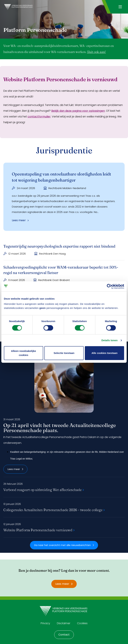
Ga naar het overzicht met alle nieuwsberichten (64, 545)
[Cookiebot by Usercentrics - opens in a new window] (109, 286)
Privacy (45, 623)
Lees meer (15, 469)
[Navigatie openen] (120, 7)
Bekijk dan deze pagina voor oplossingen (78, 111)
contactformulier (39, 117)
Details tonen (109, 340)
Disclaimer (64, 623)
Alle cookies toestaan (104, 353)
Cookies (82, 623)
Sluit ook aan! (96, 52)
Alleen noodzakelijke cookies (24, 353)
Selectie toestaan (64, 353)
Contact (64, 635)
